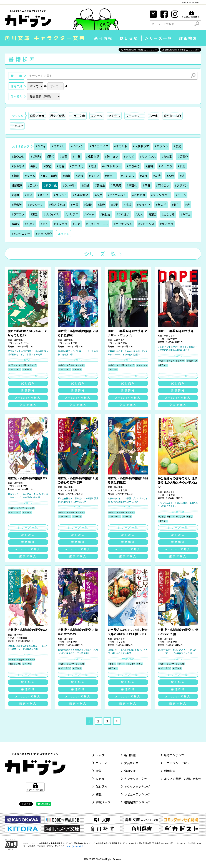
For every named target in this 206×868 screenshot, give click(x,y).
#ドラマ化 (50, 185)
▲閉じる (64, 234)
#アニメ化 (77, 166)
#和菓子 (30, 224)
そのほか (17, 126)
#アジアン (181, 185)
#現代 (50, 156)
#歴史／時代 (49, 176)
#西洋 (98, 195)
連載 (99, 794)
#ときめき (133, 166)
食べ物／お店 (172, 116)
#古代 (170, 176)
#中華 (77, 156)
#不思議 (116, 185)
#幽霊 (63, 156)
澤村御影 (18, 340)
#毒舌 (34, 214)
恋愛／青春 (37, 116)
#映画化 (132, 185)
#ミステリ (58, 146)
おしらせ (129, 38)
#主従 (149, 166)
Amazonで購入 (28, 398)
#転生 (176, 205)
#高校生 (100, 185)
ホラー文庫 (78, 116)
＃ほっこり (180, 517)
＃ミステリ (32, 365)
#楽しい (43, 195)
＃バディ (62, 365)
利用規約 (170, 771)
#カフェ (186, 214)
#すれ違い (123, 214)
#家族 (101, 205)
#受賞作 (183, 156)
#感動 (66, 176)
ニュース (101, 763)
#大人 (139, 214)
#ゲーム (89, 214)
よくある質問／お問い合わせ (183, 779)
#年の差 (161, 205)
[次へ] (117, 721)
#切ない (33, 185)
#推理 (93, 166)
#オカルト (121, 146)
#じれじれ (139, 195)
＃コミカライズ (14, 369)
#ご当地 (36, 156)
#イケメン (77, 146)
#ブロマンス (146, 224)
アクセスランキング (137, 786)
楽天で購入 (28, 405)
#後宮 (47, 166)
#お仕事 (167, 156)
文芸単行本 (131, 763)
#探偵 (85, 185)
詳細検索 (188, 38)
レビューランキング (137, 794)
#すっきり (60, 195)
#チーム (181, 195)
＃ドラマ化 (27, 369)
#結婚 (79, 176)
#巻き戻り (61, 224)
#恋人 (44, 224)
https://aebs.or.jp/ (75, 846)
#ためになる (81, 195)
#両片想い (163, 185)
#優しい (94, 176)
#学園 (75, 205)
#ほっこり (165, 166)
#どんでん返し (117, 195)
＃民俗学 (71, 365)
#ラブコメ (18, 214)
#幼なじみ (168, 214)
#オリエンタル (123, 224)
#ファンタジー (160, 195)
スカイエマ (24, 343)
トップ (100, 755)
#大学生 (110, 176)
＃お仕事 (22, 365)
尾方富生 (123, 343)
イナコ (172, 495)
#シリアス (72, 214)
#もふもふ (18, 166)
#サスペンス (148, 156)
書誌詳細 (28, 390)
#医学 (114, 205)
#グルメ (129, 156)
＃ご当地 (162, 517)
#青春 (61, 166)
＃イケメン (13, 365)
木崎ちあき (119, 340)
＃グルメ (171, 517)
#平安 (147, 185)
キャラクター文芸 (136, 779)
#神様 (127, 205)
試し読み (28, 383)
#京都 (15, 176)
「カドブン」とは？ (177, 763)
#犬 (187, 205)
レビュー (102, 779)
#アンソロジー (21, 234)
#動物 (88, 205)
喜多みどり (169, 492)
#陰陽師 (17, 185)
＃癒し (189, 517)
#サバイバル (51, 214)
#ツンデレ (69, 185)
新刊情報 (104, 38)
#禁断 (15, 224)
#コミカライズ (99, 146)
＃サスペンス (142, 365)
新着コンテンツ (174, 755)
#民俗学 (17, 205)
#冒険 (15, 195)
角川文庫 (130, 771)
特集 (99, 771)
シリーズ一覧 (159, 38)
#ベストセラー (112, 166)
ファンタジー (135, 116)
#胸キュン (112, 156)
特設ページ (103, 802)
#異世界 (105, 214)
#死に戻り (167, 224)
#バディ (41, 146)
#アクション (35, 205)
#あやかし (18, 156)
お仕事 (154, 116)
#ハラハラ (161, 146)
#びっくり (144, 205)
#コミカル (128, 176)
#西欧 (152, 214)
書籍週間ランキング (137, 802)
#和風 (182, 166)
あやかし (114, 116)
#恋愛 (177, 146)
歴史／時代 (57, 116)
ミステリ (97, 116)
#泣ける (30, 176)
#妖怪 (144, 176)
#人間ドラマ (141, 146)
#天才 (77, 224)
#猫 (182, 176)
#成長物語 (93, 156)
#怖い (28, 195)
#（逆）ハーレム (97, 224)
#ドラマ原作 (44, 234)
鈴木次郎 (73, 343)
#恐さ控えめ (57, 205)
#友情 (157, 176)
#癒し (34, 166)
